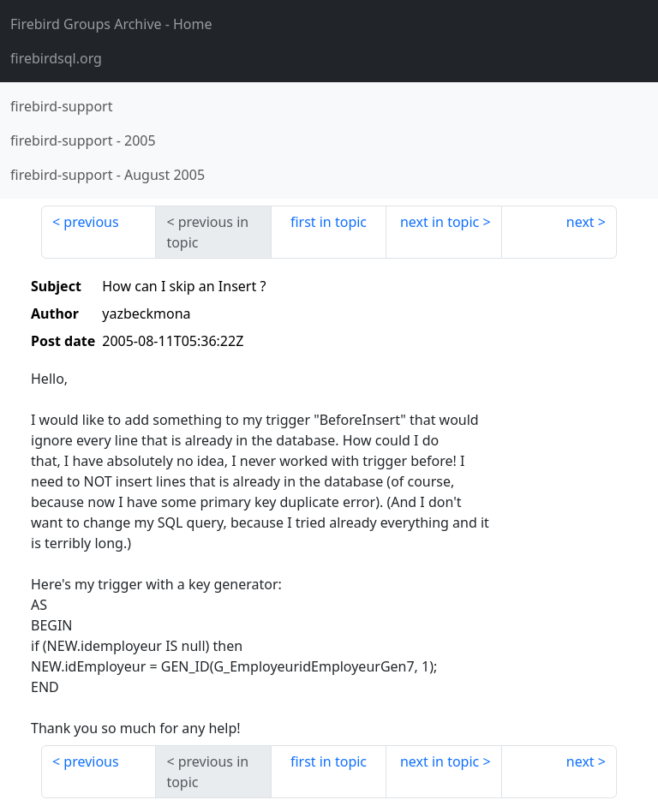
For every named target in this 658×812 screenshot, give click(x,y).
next (580, 222)
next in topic (440, 222)
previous (91, 222)
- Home (111, 24)
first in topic (329, 222)
